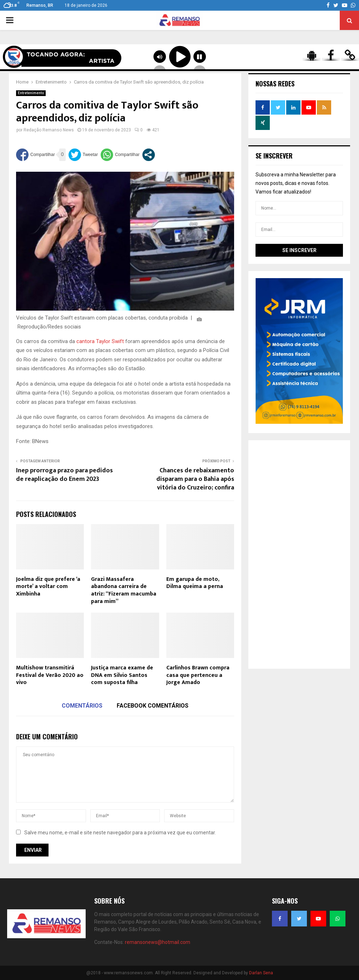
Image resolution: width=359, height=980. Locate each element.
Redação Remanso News (49, 130)
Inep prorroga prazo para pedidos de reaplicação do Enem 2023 (64, 475)
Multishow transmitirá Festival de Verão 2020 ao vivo (50, 675)
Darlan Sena (261, 973)
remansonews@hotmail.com (158, 942)
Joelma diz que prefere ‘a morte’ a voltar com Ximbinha (48, 587)
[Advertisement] (299, 554)
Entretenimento (31, 93)
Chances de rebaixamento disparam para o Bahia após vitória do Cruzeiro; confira (195, 479)
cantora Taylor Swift (100, 341)
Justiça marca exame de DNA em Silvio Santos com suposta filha (122, 675)
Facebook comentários (153, 706)
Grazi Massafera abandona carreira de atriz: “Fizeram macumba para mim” (124, 590)
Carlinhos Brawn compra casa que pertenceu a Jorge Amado (198, 675)
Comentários (82, 706)
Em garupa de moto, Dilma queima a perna (195, 583)
